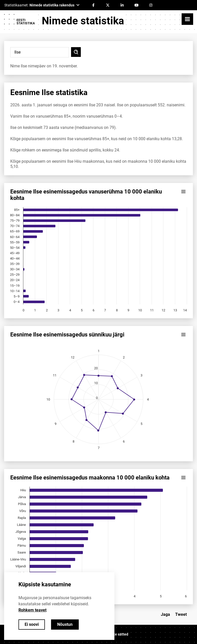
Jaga (165, 614)
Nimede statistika (83, 21)
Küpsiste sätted (115, 634)
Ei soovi (32, 624)
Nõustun (65, 624)
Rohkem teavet (32, 610)
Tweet (181, 614)
